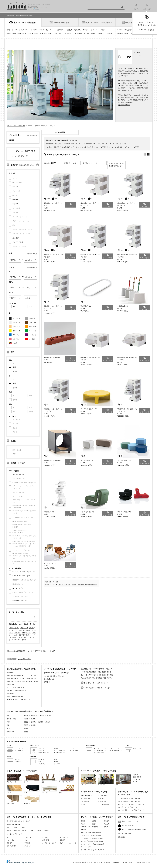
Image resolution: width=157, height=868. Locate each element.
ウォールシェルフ (104, 804)
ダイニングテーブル (100, 748)
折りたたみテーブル (116, 751)
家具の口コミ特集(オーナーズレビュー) (134, 830)
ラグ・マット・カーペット (16, 34)
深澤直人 (107, 821)
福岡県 (26, 732)
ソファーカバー (14, 628)
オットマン (42, 751)
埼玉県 (24, 830)
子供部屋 (136, 775)
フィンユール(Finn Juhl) (88, 847)
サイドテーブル (114, 748)
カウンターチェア (44, 753)
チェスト (41, 762)
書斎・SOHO (137, 777)
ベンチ (72, 748)
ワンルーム (136, 779)
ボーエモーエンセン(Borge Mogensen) (93, 850)
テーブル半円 (16, 640)
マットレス (18, 759)
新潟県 (48, 722)
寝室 (123, 780)
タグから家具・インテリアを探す (94, 792)
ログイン (136, 7)
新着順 (74, 585)
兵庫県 (33, 725)
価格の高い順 (93, 585)
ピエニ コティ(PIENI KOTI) (16, 687)
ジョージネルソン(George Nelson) (91, 835)
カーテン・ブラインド (91, 30)
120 (57, 582)
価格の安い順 (82, 585)
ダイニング (106, 780)
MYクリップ (147, 7)
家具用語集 (121, 837)
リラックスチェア (131, 147)
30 (50, 582)
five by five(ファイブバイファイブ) (18, 700)
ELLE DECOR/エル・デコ (21, 576)
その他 (15, 343)
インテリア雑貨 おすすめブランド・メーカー (132, 810)
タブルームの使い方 (80, 862)
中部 (16, 828)
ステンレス (24, 628)
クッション (28, 846)
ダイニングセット (65, 837)
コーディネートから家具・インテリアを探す (99, 771)
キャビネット (43, 764)
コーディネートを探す (62, 23)
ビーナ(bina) (11, 684)
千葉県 (42, 715)
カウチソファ (19, 748)
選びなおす (33, 135)
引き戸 (11, 633)
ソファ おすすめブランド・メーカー (129, 799)
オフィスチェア (75, 751)
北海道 (26, 719)
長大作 (83, 824)
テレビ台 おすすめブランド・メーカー (130, 807)
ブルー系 (16, 335)
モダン (126, 144)
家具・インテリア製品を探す (25, 23)
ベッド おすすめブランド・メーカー (129, 801)
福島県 (33, 719)
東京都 (26, 715)
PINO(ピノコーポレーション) (16, 691)
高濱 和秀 (47, 682)
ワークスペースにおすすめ (82, 147)
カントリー (49, 789)
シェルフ (57, 764)
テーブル (34, 30)
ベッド (52, 30)
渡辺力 (94, 824)
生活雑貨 (79, 34)
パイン (28, 633)
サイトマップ (94, 862)
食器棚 (56, 762)
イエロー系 (16, 331)
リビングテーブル (99, 753)
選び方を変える (32, 254)
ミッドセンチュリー (71, 144)
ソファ (14, 30)
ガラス (31, 628)
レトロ (32, 778)
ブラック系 (16, 318)
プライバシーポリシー (142, 862)
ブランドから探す (125, 30)
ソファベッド (19, 751)
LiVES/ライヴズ (18, 588)
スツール (41, 748)
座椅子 (56, 748)
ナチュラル (14, 800)
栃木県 (49, 715)
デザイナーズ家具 (52, 144)
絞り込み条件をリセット (27, 165)
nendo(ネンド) (85, 827)
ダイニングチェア (60, 751)
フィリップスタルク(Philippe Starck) (92, 841)
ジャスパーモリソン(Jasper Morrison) (92, 844)
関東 (8, 828)
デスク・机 (44, 30)
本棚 (56, 759)
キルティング (32, 630)
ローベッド (84, 804)
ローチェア (100, 147)
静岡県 (33, 722)
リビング (88, 780)
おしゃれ (101, 144)
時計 (103, 30)
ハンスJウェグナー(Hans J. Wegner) (92, 838)
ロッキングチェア (60, 753)
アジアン (14, 789)
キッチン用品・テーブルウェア (40, 34)
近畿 (23, 828)
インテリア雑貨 (90, 34)
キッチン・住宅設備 (105, 34)
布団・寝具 (46, 840)
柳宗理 (83, 821)
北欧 (49, 778)
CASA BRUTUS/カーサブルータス (24, 572)
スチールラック (103, 796)
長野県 (41, 722)
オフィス (136, 781)
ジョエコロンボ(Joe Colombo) (54, 676)
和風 (67, 789)
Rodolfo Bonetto (49, 679)
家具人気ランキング (128, 825)
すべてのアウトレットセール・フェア (18, 821)
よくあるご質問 (127, 862)
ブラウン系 (33, 322)
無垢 (24, 630)
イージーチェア (114, 147)
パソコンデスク (138, 748)
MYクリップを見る (148, 30)
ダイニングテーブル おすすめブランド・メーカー (133, 804)
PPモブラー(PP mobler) (15, 697)
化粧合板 (22, 635)
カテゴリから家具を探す (17, 741)
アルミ (17, 630)
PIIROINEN (10, 694)
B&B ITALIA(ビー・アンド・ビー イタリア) (21, 678)
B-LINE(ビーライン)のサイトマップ (96, 683)
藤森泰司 (95, 827)
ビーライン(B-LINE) (25, 659)
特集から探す (123, 34)
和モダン (32, 800)
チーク (11, 630)
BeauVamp (10, 672)
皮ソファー (25, 640)
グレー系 (32, 318)
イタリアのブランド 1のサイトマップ (97, 688)
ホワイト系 (16, 322)
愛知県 (26, 722)
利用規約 (116, 862)
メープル (17, 633)
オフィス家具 (114, 144)
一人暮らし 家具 (51, 147)
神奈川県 (34, 715)
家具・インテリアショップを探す (99, 23)
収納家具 (60, 30)
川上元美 (107, 824)
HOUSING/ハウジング (20, 601)
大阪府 (26, 725)
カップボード (102, 801)
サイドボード (85, 801)
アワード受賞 (88, 144)
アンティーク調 (14, 778)
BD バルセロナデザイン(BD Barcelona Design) (22, 681)
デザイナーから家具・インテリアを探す (97, 817)
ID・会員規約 (105, 862)
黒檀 (23, 633)
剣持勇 (94, 821)
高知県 (26, 728)
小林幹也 (84, 830)
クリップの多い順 (64, 585)
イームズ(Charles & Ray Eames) (91, 833)
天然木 (28, 635)
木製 (16, 635)
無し (14, 307)
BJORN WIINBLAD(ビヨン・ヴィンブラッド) (22, 675)
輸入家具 (65, 147)
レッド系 (32, 339)
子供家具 (69, 30)
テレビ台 (41, 759)
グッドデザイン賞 (19, 474)
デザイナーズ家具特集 (125, 833)
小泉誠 (106, 827)
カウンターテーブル (100, 751)
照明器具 (77, 30)
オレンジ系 (33, 327)
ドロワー (101, 799)
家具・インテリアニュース (130, 821)
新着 (8, 30)
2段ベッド (18, 762)
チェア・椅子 (24, 30)
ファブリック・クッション (63, 34)
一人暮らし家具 (86, 799)
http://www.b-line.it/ (124, 105)
